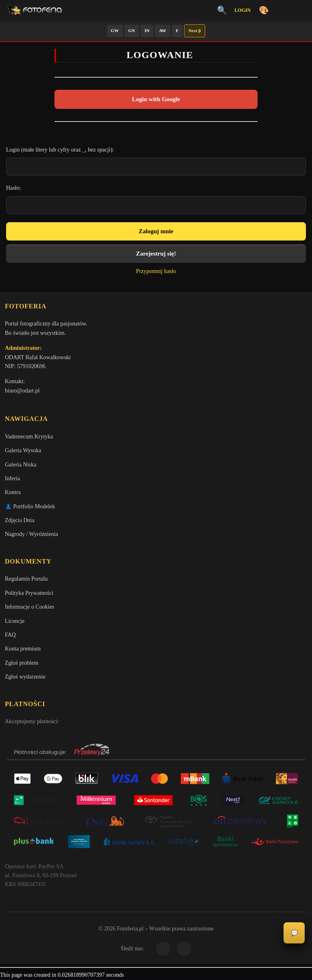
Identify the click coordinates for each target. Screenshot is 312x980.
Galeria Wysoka (23, 450)
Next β (195, 30)
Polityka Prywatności (29, 593)
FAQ (10, 635)
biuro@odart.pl (22, 391)
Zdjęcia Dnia (20, 520)
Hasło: (14, 188)
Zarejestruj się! (156, 254)
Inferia (12, 478)
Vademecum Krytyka (29, 437)
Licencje (15, 621)
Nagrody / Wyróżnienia (31, 534)
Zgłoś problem (22, 663)
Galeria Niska (21, 465)
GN (132, 30)
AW (162, 30)
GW (115, 30)
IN (147, 30)
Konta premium (23, 649)
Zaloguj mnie (156, 231)
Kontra (13, 492)
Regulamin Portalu (26, 579)
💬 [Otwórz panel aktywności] (294, 933)
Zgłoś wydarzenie (25, 677)
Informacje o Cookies (29, 607)
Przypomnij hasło (156, 271)
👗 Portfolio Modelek (30, 506)
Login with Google (156, 99)
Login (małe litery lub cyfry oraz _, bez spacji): (60, 150)
